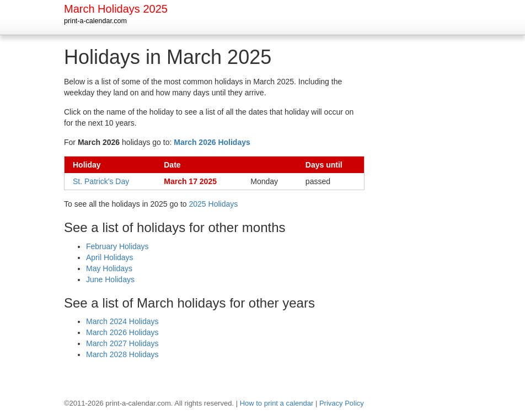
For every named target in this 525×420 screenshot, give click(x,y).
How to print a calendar (277, 403)
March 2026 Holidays (122, 332)
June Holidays (110, 279)
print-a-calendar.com (95, 21)
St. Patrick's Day (101, 181)
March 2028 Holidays (122, 354)
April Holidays (110, 257)
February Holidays (117, 246)
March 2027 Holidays (122, 343)
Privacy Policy (342, 403)
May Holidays (109, 268)
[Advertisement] (425, 212)
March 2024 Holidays (122, 321)
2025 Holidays (214, 204)
